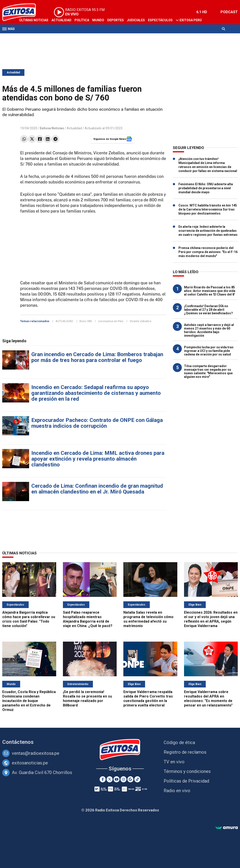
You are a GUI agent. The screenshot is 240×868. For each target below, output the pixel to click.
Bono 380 (86, 321)
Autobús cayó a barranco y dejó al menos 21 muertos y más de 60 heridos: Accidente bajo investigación (209, 330)
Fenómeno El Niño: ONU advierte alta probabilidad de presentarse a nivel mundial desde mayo (206, 188)
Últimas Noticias (34, 20)
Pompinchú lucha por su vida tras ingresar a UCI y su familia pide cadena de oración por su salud (209, 351)
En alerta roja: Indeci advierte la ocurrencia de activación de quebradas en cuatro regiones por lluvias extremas (208, 231)
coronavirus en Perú (111, 321)
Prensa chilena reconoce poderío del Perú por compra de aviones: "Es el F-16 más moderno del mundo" (208, 252)
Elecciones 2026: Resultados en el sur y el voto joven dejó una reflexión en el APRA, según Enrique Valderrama (211, 619)
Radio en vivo (177, 791)
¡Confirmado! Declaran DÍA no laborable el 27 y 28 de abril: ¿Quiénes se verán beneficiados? (208, 310)
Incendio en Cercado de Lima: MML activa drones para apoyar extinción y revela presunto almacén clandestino (98, 459)
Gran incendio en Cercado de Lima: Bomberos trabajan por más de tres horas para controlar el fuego (97, 357)
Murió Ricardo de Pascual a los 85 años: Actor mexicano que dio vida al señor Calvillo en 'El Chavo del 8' (210, 291)
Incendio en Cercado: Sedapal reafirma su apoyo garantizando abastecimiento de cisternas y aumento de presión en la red (96, 393)
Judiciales (136, 20)
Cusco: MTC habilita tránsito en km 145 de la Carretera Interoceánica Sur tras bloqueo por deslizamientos (208, 209)
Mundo (98, 20)
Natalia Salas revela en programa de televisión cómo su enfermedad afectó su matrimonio (148, 619)
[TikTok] (137, 779)
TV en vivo (174, 762)
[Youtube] (117, 779)
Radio (45, 38)
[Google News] (130, 779)
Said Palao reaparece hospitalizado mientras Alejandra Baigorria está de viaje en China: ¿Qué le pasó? (88, 619)
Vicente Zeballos (140, 321)
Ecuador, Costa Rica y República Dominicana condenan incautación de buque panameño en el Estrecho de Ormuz (29, 701)
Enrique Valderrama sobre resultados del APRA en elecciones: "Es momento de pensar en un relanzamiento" (208, 699)
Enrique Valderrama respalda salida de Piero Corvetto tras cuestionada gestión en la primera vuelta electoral (148, 699)
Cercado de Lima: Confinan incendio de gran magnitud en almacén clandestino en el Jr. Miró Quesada (97, 489)
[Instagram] (123, 779)
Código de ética (179, 742)
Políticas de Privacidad (186, 781)
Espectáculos (160, 20)
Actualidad (61, 20)
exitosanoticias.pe (30, 763)
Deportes (116, 20)
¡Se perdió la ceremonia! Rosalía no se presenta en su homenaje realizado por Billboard (87, 699)
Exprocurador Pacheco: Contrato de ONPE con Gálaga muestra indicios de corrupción (97, 423)
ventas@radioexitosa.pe (36, 753)
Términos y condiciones (187, 771)
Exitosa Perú (191, 20)
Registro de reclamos (185, 752)
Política (82, 20)
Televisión (28, 38)
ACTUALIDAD (64, 321)
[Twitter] (110, 779)
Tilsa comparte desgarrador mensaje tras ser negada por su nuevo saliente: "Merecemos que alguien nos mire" (208, 371)
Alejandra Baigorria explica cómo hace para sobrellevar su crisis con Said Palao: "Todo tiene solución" (29, 619)
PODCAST (229, 12)
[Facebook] (103, 779)
